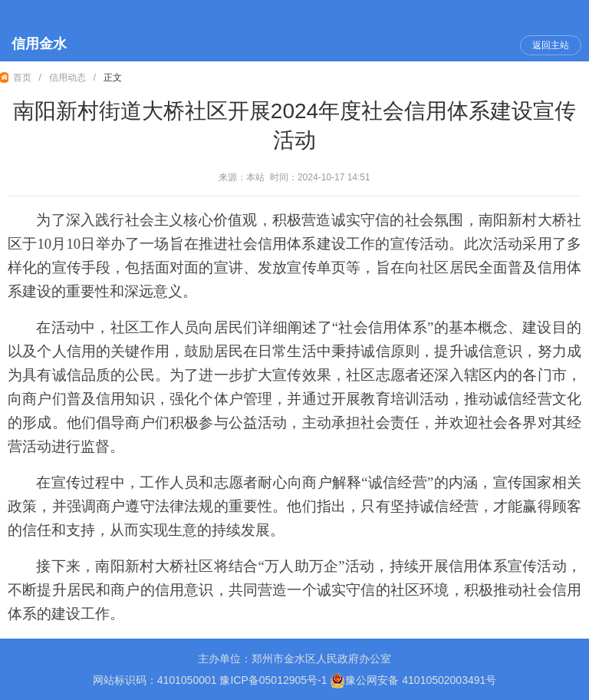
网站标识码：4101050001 (155, 680)
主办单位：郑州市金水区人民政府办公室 (294, 659)
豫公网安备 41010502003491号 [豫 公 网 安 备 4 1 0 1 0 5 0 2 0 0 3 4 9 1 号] (413, 681)
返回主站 (551, 45)
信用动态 (67, 78)
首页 (22, 78)
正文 (113, 78)
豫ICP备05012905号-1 (273, 680)
